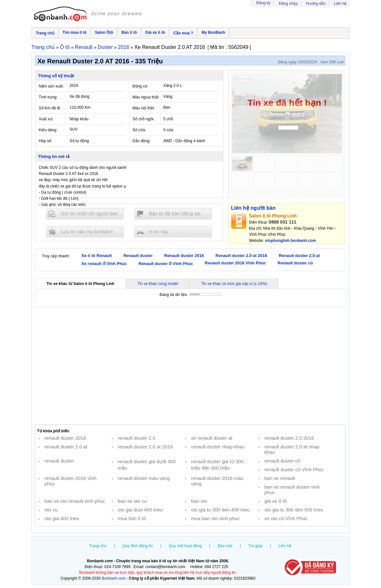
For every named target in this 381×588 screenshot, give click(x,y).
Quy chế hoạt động (185, 546)
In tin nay (173, 231)
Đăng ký (263, 3)
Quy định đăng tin (138, 546)
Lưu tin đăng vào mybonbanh (85, 231)
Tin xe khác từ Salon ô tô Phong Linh (81, 284)
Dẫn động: (141, 141)
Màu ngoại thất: (146, 97)
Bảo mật (225, 546)
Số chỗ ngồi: (143, 119)
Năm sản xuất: (51, 86)
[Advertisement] (190, 366)
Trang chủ (45, 33)
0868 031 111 (283, 222)
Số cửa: (139, 130)
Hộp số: (46, 141)
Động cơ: (140, 86)
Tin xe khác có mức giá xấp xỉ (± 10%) (234, 284)
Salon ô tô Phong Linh (273, 216)
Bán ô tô (129, 32)
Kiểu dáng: (48, 130)
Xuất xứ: (46, 119)
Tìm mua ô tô (75, 32)
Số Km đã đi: (50, 108)
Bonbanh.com (113, 578)
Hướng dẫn (316, 4)
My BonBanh (213, 32)
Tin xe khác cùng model (158, 284)
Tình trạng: (48, 97)
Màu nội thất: (144, 108)
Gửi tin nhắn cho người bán (85, 214)
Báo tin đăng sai (173, 214)
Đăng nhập (288, 4)
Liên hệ (340, 4)
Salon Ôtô (104, 32)
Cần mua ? (183, 33)
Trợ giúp (255, 546)
